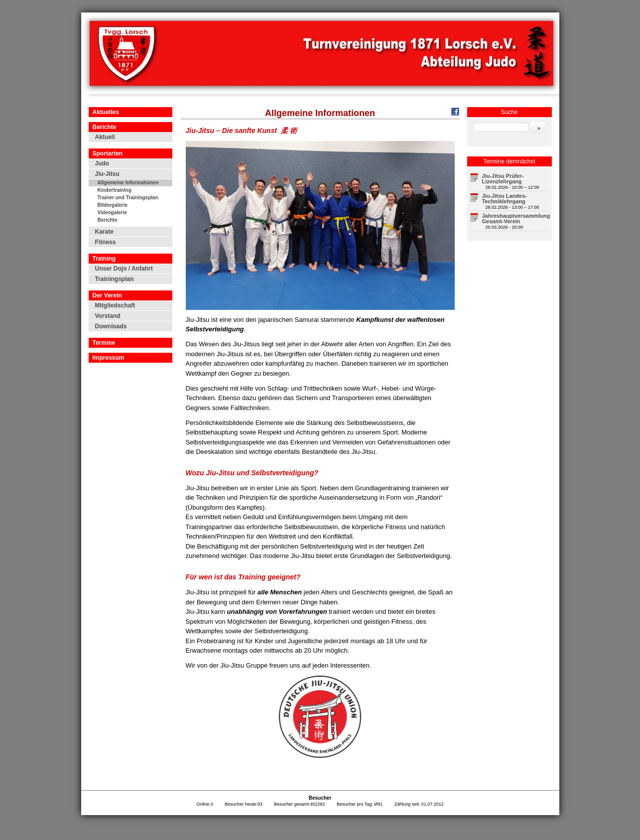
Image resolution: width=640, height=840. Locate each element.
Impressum (109, 358)
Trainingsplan (115, 279)
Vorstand (108, 316)
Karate (104, 232)
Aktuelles (106, 112)
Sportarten (108, 153)
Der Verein (107, 295)
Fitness (106, 242)
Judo (102, 163)
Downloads (111, 326)
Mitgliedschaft (115, 305)
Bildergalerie (113, 205)
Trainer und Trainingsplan (128, 198)
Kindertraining (115, 190)
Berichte (105, 127)
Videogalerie (112, 212)
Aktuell (105, 137)
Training (104, 259)
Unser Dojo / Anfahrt (124, 269)
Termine (104, 343)
